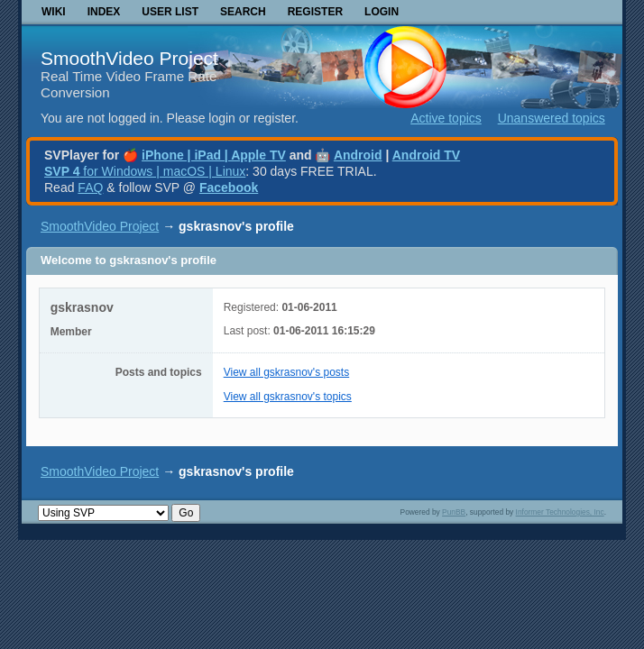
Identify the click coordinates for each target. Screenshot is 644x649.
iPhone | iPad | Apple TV (214, 155)
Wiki (54, 12)
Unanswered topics (552, 118)
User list (170, 12)
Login (382, 12)
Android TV (426, 155)
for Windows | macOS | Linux (145, 171)
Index (104, 12)
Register (315, 12)
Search (243, 12)
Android (358, 155)
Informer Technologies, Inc (560, 512)
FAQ (90, 187)
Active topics (446, 118)
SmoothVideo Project (129, 58)
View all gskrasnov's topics (288, 397)
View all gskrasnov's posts (286, 372)
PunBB (454, 512)
